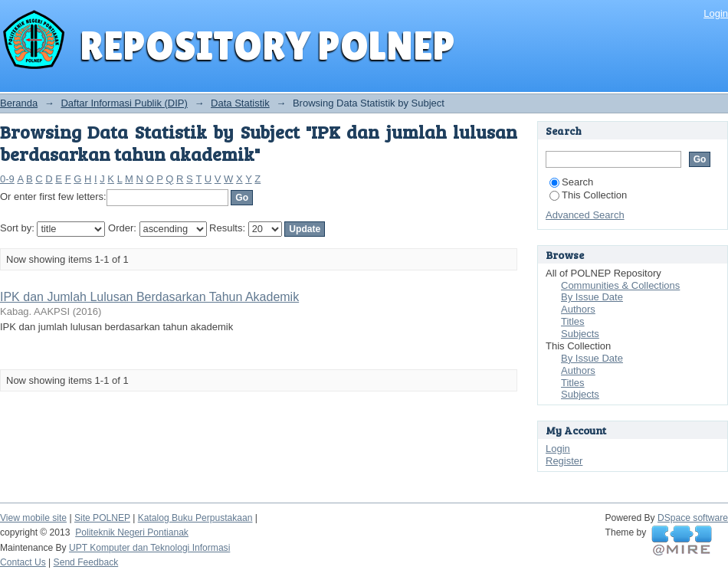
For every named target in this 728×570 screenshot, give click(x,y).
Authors (578, 309)
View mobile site (33, 518)
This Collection (588, 195)
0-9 (7, 179)
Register (564, 461)
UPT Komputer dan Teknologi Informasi (149, 548)
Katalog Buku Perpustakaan (195, 518)
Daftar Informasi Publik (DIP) (124, 103)
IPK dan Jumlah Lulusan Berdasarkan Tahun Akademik (149, 297)
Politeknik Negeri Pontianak (132, 532)
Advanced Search (585, 215)
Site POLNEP (102, 518)
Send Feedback (86, 562)
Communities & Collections (620, 285)
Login (716, 13)
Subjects (580, 334)
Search (571, 182)
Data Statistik (240, 103)
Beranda (19, 103)
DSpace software (693, 518)
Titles (573, 321)
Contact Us (23, 562)
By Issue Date (592, 297)
